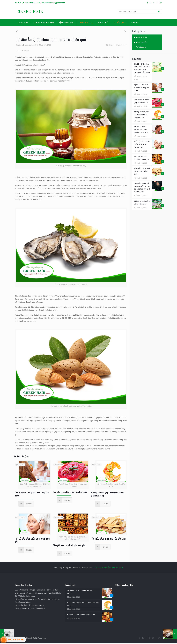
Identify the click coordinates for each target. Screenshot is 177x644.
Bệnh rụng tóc (142, 37)
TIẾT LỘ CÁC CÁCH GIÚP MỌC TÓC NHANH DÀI (32, 540)
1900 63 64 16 (30, 3)
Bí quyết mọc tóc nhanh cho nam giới (69, 545)
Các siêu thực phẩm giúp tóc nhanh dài (70, 492)
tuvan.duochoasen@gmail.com (52, 3)
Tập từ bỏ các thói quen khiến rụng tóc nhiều (32, 494)
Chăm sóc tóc (142, 42)
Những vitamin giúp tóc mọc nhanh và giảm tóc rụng (108, 494)
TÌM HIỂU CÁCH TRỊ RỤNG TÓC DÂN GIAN (109, 539)
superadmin (29, 45)
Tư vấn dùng (141, 47)
